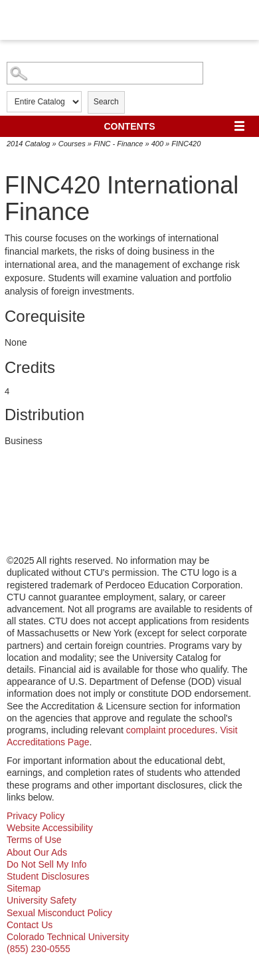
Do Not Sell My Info (47, 864)
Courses (72, 144)
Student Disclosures (48, 876)
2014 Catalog (28, 144)
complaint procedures (171, 730)
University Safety (42, 900)
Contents (130, 126)
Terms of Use (34, 840)
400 (157, 144)
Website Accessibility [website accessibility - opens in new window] (50, 828)
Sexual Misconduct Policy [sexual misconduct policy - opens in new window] (59, 913)
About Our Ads (37, 852)
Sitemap (24, 888)
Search (106, 102)
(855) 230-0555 (39, 949)
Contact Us (30, 925)
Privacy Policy (36, 816)
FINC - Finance (119, 144)
